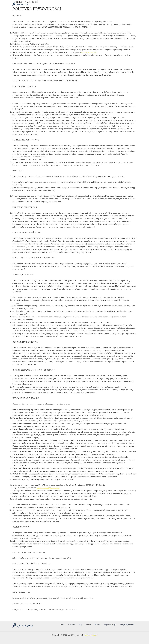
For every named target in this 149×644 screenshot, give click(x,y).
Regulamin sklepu (105, 626)
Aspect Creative (91, 635)
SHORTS (76, 4)
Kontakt (95, 626)
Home (71, 626)
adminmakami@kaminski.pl (49, 488)
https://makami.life (90, 52)
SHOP (66, 4)
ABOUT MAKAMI (91, 4)
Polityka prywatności (119, 626)
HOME (57, 4)
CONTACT (107, 4)
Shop (83, 626)
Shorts (89, 626)
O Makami (77, 626)
